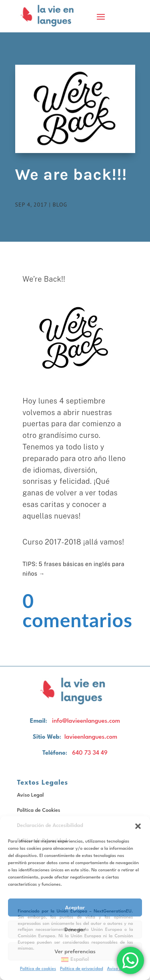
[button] (138, 826)
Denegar (75, 930)
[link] (49, 16)
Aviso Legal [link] (31, 795)
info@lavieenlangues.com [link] (86, 721)
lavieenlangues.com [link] (91, 737)
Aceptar (75, 908)
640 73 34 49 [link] (90, 753)
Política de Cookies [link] (39, 810)
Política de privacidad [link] (81, 969)
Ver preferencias (75, 952)
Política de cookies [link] (38, 969)
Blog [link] (60, 205)
